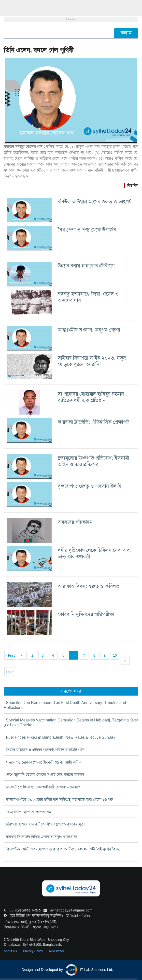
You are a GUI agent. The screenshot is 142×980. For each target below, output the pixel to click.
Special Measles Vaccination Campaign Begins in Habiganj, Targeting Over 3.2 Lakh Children (71, 723)
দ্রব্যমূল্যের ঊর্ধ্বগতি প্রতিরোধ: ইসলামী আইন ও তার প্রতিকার (93, 461)
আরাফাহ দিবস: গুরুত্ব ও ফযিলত (89, 586)
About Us (11, 951)
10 (115, 655)
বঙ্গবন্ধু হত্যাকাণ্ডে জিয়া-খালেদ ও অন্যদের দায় (88, 297)
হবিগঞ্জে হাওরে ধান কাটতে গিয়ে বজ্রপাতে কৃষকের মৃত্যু (45, 824)
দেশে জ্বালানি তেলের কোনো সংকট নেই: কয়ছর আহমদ (45, 775)
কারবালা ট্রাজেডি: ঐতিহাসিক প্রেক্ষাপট (93, 422)
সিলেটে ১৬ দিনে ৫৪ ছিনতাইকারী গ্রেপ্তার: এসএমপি (43, 787)
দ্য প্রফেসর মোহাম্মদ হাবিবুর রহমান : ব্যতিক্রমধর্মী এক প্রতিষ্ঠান (92, 397)
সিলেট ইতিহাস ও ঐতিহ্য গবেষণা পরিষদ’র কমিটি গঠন (45, 750)
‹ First (10, 655)
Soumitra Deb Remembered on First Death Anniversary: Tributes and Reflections (65, 705)
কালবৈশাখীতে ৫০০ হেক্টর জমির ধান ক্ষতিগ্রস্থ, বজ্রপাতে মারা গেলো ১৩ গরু (59, 799)
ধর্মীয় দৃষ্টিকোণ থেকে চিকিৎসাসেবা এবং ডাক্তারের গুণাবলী (95, 553)
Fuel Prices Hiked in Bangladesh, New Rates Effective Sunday (61, 737)
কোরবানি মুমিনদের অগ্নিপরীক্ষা (86, 614)
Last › (10, 672)
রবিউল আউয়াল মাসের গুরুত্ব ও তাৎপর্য (95, 201)
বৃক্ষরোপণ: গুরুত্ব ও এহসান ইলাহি (90, 486)
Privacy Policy (34, 951)
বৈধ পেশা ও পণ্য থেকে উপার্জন (87, 230)
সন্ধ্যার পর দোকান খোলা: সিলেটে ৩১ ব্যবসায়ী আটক (44, 762)
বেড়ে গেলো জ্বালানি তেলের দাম (28, 812)
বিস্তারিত (133, 185)
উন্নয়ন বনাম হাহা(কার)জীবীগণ (86, 266)
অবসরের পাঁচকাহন (75, 522)
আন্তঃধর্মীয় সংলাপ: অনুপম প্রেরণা (89, 330)
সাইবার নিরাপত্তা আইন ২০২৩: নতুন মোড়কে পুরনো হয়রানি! (92, 361)
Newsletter (57, 951)
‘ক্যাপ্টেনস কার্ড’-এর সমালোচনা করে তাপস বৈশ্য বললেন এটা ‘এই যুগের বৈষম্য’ (64, 849)
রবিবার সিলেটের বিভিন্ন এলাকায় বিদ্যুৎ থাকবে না (41, 837)
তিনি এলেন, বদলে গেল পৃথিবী (39, 50)
